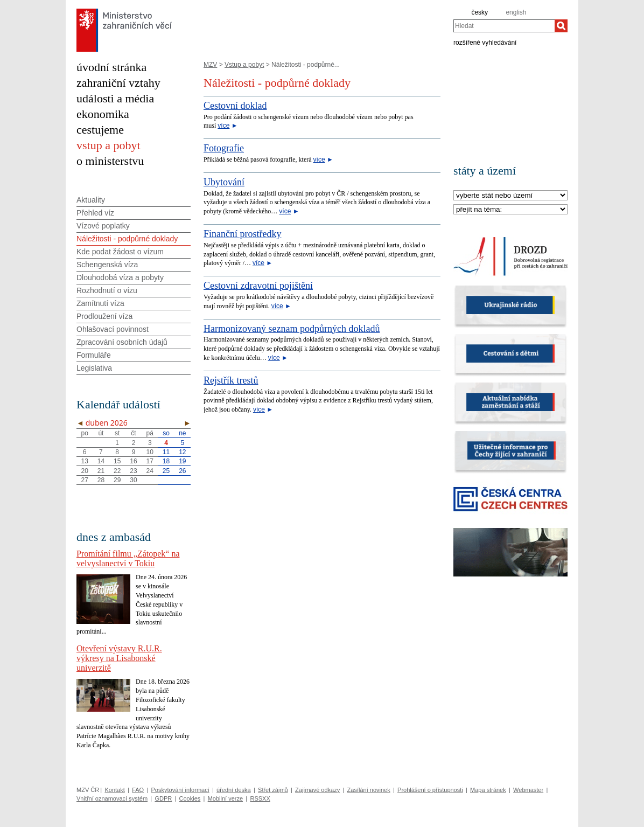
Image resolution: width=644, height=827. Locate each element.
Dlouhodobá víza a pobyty (120, 277)
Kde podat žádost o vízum (120, 252)
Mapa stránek (488, 790)
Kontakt (114, 790)
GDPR (163, 798)
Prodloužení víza (104, 316)
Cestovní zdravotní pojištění (258, 286)
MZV (210, 65)
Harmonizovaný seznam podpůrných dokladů (292, 329)
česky (479, 12)
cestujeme (100, 130)
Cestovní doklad (235, 106)
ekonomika (103, 114)
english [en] (516, 12)
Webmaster (528, 790)
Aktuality (91, 200)
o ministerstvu (110, 161)
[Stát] (510, 196)
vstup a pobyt (108, 145)
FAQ (138, 790)
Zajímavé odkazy (317, 790)
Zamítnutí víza (100, 303)
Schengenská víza (107, 265)
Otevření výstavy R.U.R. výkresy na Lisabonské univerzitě (119, 658)
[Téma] (510, 210)
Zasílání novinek (369, 790)
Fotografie (224, 148)
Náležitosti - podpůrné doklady (127, 239)
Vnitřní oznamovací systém (112, 798)
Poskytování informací (180, 790)
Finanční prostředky (242, 234)
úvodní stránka (111, 67)
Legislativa (94, 368)
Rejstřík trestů (231, 380)
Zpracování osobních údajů (122, 342)
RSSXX (260, 798)
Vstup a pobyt (244, 65)
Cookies (190, 798)
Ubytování (224, 182)
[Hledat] (561, 26)
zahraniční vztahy (118, 83)
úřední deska (234, 790)
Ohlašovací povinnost (113, 329)
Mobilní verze (225, 798)
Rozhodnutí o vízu (107, 290)
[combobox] (504, 26)
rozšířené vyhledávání (485, 42)
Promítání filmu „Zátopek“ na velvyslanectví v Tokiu (128, 558)
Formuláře (94, 355)
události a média (115, 98)
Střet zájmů (273, 790)
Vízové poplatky (103, 226)
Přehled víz (95, 213)
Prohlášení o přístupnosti (430, 790)
